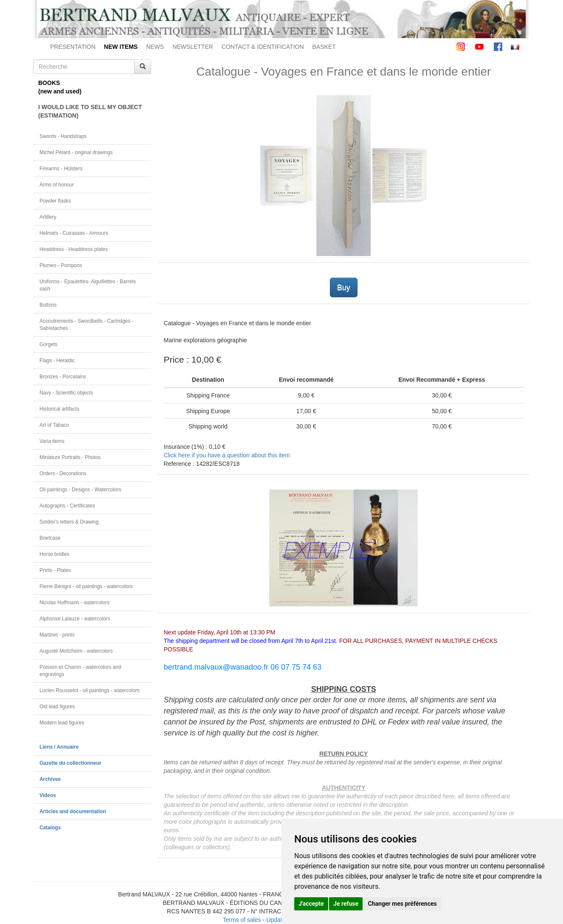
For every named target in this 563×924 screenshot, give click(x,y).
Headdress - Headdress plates (74, 249)
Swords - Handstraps (63, 136)
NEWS (155, 47)
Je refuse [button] (346, 904)
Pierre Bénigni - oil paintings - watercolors (86, 586)
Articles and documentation (73, 811)
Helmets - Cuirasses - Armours (74, 233)
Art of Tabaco (54, 425)
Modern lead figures (62, 723)
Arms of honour (57, 185)
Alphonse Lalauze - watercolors (75, 619)
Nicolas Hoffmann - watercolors (75, 603)
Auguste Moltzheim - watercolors (76, 651)
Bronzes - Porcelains (63, 377)
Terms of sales (242, 920)
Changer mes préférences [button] (403, 904)
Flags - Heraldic (57, 361)
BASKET (324, 47)
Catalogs (50, 828)
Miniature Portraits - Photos (70, 457)
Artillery (48, 217)
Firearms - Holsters (61, 169)
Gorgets (48, 344)
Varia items (52, 441)
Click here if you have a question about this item (227, 455)
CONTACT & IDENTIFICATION (263, 47)
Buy (344, 287)
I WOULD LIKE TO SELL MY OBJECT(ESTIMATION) (90, 111)
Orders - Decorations (63, 473)
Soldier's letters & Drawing (69, 522)
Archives (50, 779)
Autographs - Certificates (67, 506)
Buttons (48, 305)
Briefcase (50, 538)
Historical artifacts (59, 409)
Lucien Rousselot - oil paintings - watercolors (90, 690)
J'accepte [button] (311, 904)
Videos (48, 795)
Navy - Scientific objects (66, 393)
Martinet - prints (57, 635)
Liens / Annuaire (59, 747)
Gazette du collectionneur (70, 763)
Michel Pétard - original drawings (76, 152)
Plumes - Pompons (61, 265)
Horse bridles (54, 554)
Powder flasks (55, 201)
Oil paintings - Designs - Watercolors (80, 490)
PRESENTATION (73, 47)
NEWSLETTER (193, 47)
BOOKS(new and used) (60, 87)
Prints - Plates (55, 570)
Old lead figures (57, 707)
